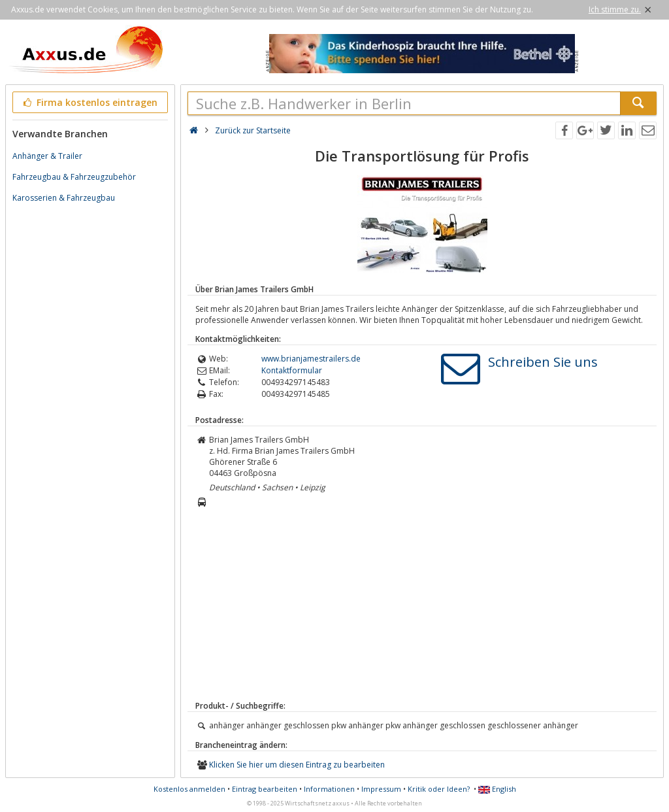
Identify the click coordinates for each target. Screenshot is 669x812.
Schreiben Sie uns (543, 362)
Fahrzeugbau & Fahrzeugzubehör (74, 177)
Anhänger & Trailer (47, 156)
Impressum (381, 789)
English (497, 789)
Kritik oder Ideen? (439, 789)
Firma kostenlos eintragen (89, 102)
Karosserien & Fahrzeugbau (64, 198)
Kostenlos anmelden (189, 789)
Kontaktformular (292, 370)
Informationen (329, 789)
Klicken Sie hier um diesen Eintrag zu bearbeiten (297, 765)
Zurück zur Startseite (253, 130)
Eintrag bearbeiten (265, 789)
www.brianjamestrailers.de (311, 359)
